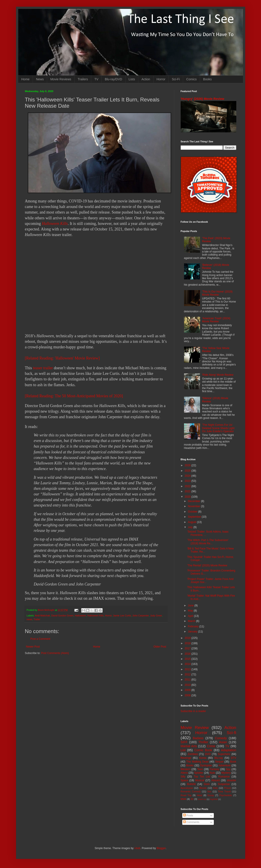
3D (192, 799)
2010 (188, 685)
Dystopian (206, 765)
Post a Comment (40, 639)
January (193, 632)
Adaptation (229, 750)
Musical (200, 780)
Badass (198, 738)
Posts (188, 816)
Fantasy (214, 769)
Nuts (212, 773)
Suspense (224, 784)
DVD (208, 754)
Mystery (226, 773)
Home (25, 79)
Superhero (224, 754)
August (192, 522)
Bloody (203, 788)
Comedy (221, 738)
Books (207, 79)
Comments (191, 822)
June (191, 606)
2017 (188, 648)
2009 (188, 690)
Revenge (186, 758)
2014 (188, 664)
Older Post (160, 647)
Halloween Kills (55, 224)
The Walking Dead (197, 762)
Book (233, 762)
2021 (188, 491)
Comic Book (203, 750)
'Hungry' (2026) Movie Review (202, 99)
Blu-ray (219, 758)
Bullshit (191, 784)
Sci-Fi (176, 79)
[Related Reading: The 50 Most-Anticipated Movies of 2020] (74, 396)
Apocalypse (187, 788)
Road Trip (186, 795)
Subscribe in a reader (193, 711)
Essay (211, 795)
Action (146, 79)
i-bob (137, 848)
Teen (200, 769)
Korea (203, 758)
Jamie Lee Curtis (122, 616)
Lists (132, 79)
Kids (215, 788)
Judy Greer (156, 616)
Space (184, 780)
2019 (188, 638)
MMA (183, 799)
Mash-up (202, 799)
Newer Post (33, 647)
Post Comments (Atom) (55, 653)
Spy (228, 769)
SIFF (184, 742)
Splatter (199, 773)
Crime (211, 746)
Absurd (216, 780)
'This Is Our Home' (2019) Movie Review (217, 293)
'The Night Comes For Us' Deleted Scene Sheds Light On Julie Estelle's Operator (218, 428)
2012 (188, 674)
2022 (188, 486)
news (29, 619)
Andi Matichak (42, 616)
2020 (188, 497)
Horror (161, 79)
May (191, 611)
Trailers (83, 79)
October (193, 512)
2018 (188, 643)
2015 (188, 659)
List (183, 750)
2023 (188, 481)
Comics (191, 79)
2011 (188, 680)
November (194, 506)
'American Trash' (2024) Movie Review (216, 320)
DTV (234, 758)
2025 (188, 471)
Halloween (80, 616)
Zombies (193, 754)
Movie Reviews (61, 79)
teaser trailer (43, 368)
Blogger (161, 848)
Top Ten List (202, 777)
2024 (188, 476)
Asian (223, 742)
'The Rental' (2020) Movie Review (207, 565)
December (194, 501)
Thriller (203, 742)
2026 (188, 465)
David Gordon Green (63, 616)
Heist (199, 795)
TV (96, 79)
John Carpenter (141, 616)
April (191, 616)
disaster (232, 780)
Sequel (219, 762)
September (195, 517)
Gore (207, 784)
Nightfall (214, 799)
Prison (228, 788)
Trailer (37, 619)
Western (186, 769)
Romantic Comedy (191, 791)
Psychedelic (226, 795)
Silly (183, 777)
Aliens (184, 773)
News (40, 79)
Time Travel (224, 791)
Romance (224, 777)
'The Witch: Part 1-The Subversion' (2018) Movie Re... (208, 542)
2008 (188, 695)
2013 (188, 669)
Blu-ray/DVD (113, 79)
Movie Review (195, 728)
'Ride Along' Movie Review (218, 375)
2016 (188, 654)
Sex (209, 791)
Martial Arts (189, 746)
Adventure (225, 765)
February (193, 626)
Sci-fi (232, 733)
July (191, 527)
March (192, 621)
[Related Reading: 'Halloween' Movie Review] (62, 358)
